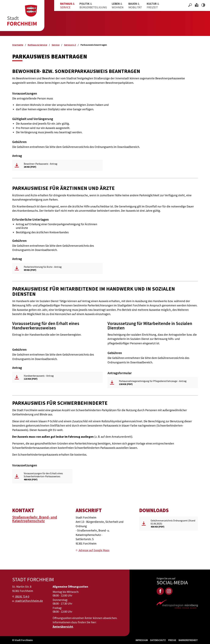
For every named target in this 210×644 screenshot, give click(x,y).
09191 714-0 (22, 596)
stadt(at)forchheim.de (29, 601)
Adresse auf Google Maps (94, 550)
